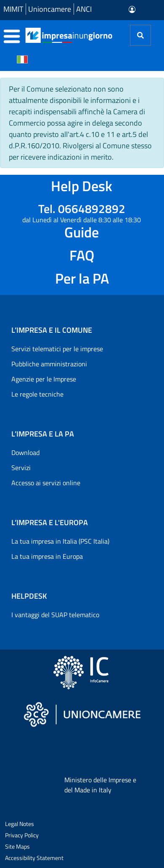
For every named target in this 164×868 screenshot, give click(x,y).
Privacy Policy (22, 835)
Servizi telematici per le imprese (57, 349)
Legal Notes (20, 824)
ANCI (84, 9)
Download (25, 452)
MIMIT (13, 9)
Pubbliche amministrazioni (49, 364)
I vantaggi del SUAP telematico (55, 615)
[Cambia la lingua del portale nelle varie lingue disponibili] (22, 59)
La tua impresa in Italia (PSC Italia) (60, 541)
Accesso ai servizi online (46, 483)
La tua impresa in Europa (47, 556)
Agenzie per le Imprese (44, 379)
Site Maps (17, 846)
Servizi (21, 468)
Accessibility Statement (34, 858)
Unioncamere (50, 9)
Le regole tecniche (37, 394)
